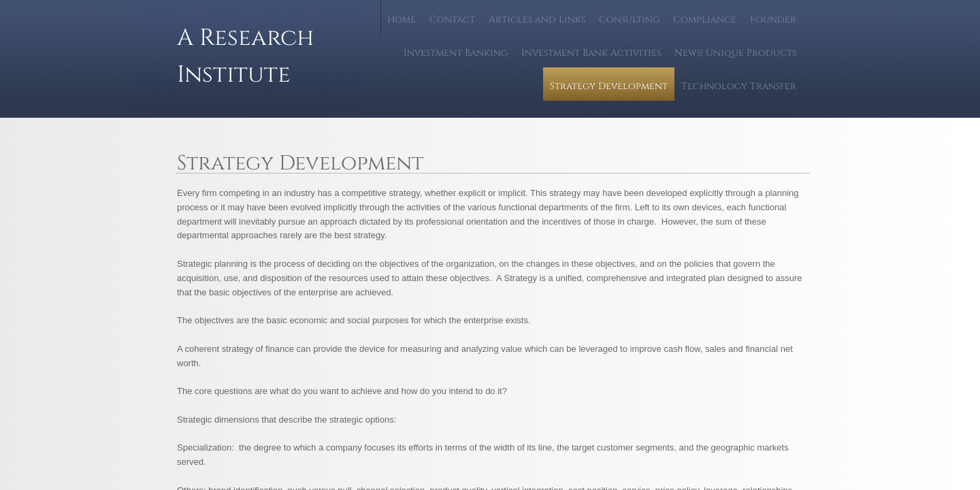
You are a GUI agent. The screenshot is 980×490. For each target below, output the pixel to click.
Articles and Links (537, 19)
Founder (773, 19)
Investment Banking (456, 53)
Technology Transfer (739, 86)
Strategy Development (609, 86)
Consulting (629, 19)
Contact (452, 19)
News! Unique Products (735, 53)
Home (402, 19)
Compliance (705, 19)
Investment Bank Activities (591, 53)
